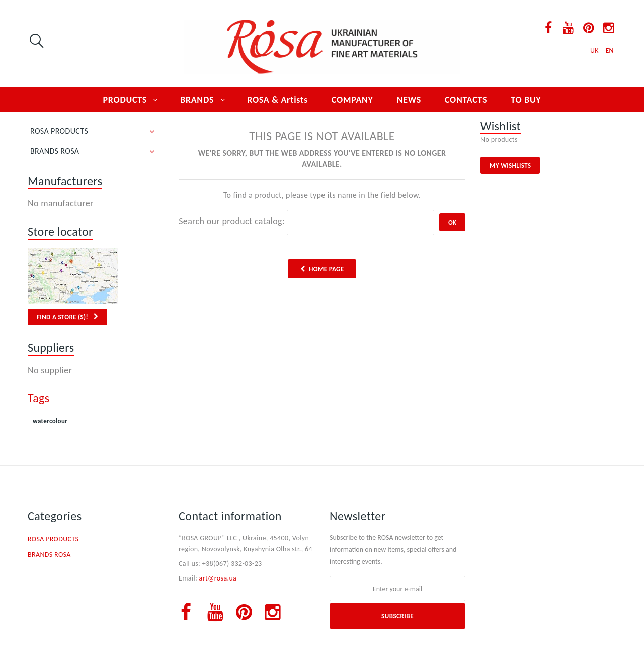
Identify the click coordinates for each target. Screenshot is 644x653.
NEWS (409, 100)
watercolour (50, 421)
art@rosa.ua (218, 578)
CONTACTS (466, 100)
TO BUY (526, 100)
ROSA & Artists (277, 100)
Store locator (60, 231)
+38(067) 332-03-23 (232, 564)
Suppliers (51, 348)
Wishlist (501, 126)
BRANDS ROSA (55, 151)
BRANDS (197, 100)
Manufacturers (65, 181)
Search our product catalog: (232, 221)
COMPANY (352, 100)
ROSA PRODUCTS (59, 131)
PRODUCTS (125, 100)
